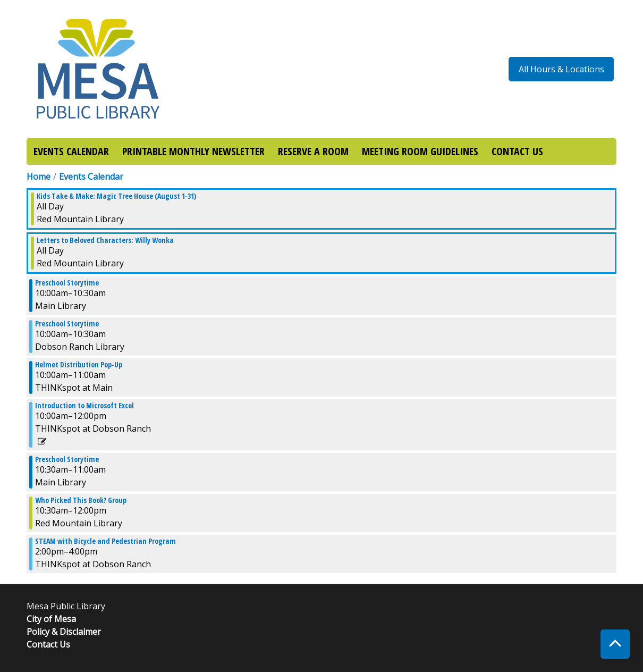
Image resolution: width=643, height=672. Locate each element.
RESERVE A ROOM (313, 151)
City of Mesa (51, 619)
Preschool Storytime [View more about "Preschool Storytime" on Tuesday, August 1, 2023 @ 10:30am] (67, 459)
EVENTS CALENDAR (71, 151)
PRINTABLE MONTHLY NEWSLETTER (193, 151)
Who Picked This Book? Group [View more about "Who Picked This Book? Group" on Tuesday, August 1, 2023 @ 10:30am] (81, 500)
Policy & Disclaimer (64, 632)
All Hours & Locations (561, 69)
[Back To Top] (615, 644)
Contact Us (48, 644)
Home (39, 177)
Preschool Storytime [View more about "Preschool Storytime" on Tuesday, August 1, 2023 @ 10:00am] (67, 283)
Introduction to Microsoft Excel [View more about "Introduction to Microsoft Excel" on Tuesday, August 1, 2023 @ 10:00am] (84, 406)
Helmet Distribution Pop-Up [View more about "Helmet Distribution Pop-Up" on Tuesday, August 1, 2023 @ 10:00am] (79, 365)
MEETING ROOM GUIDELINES (420, 151)
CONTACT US (517, 151)
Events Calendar (91, 177)
